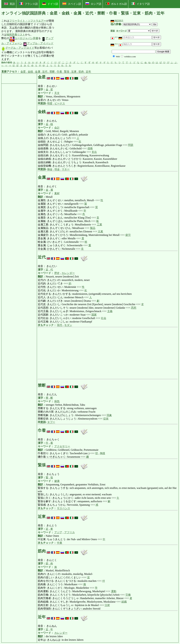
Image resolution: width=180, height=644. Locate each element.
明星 (50, 103)
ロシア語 (93, 4)
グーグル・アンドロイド (18, 48)
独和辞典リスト (16, 35)
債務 (90, 148)
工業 (99, 225)
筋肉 (81, 72)
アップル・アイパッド (38, 43)
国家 (94, 315)
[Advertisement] (79, 40)
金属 (38, 72)
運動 (114, 591)
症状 (106, 419)
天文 (57, 93)
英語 (10, 4)
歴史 (57, 273)
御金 (50, 169)
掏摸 (102, 453)
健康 (57, 481)
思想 (134, 308)
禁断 (52, 72)
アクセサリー (62, 446)
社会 (104, 318)
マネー (66, 169)
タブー (51, 422)
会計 (57, 128)
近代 (45, 72)
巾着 (59, 72)
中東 (60, 543)
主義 (110, 311)
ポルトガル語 (116, 4)
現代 (60, 325)
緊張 (67, 72)
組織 (124, 602)
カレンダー (68, 273)
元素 (100, 231)
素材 (57, 193)
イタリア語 (141, 4)
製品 (93, 228)
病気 (57, 401)
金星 (23, 72)
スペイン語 (72, 4)
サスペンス (64, 508)
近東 (74, 72)
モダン (68, 325)
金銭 (30, 72)
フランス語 (29, 4)
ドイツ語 (50, 4)
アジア (58, 532)
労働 (128, 595)
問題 (131, 145)
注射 (107, 605)
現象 (109, 415)
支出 (94, 152)
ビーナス (60, 103)
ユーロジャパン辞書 (24, 38)
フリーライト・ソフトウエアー (28, 21)
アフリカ (69, 532)
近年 (88, 72)
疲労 (128, 235)
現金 (57, 169)
